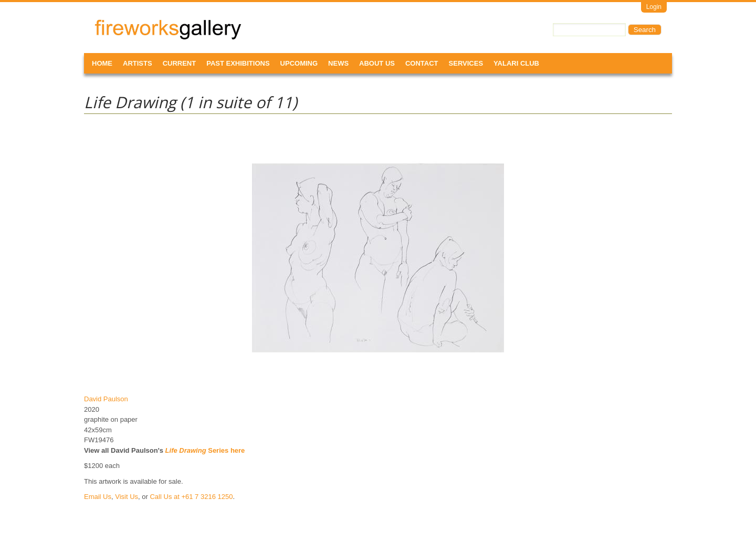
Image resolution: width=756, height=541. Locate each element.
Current (180, 63)
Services (466, 63)
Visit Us (127, 497)
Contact (422, 63)
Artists (138, 63)
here (238, 450)
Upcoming (299, 63)
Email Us (98, 497)
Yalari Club (516, 63)
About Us (377, 63)
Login (654, 7)
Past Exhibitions (238, 63)
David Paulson (106, 399)
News (338, 63)
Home (102, 63)
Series (197, 450)
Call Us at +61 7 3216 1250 (191, 497)
